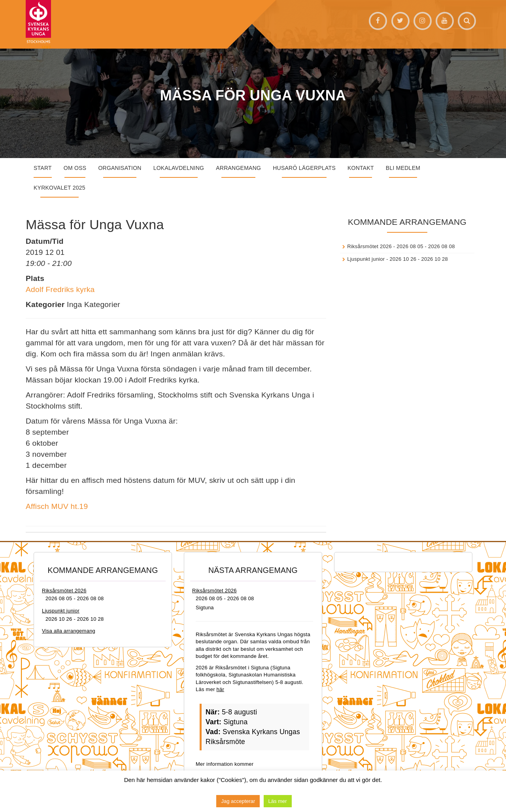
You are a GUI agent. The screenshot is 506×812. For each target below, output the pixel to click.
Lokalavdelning (179, 168)
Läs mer (278, 801)
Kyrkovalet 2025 (59, 188)
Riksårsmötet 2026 (369, 246)
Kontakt (361, 168)
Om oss (75, 168)
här (221, 689)
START (43, 168)
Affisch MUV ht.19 (57, 506)
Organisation (120, 168)
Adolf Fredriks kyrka (60, 289)
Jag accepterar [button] (238, 801)
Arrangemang (238, 168)
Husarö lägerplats (304, 168)
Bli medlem (403, 168)
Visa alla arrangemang (69, 631)
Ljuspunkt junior (366, 259)
